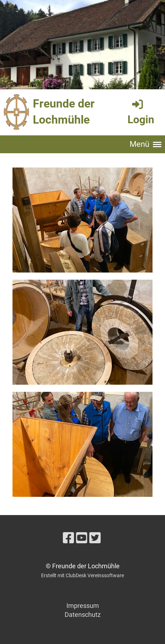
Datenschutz (83, 615)
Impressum (83, 606)
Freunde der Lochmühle (64, 112)
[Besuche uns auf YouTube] (82, 538)
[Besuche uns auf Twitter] (95, 538)
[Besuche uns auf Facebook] (69, 538)
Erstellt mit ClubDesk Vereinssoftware (82, 576)
